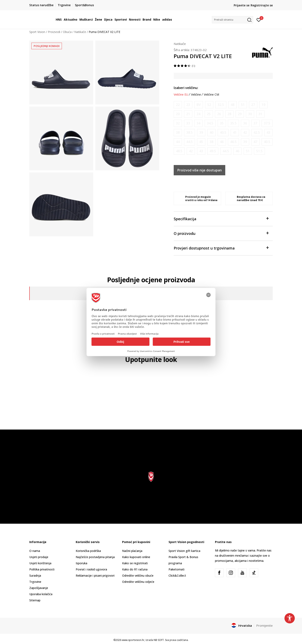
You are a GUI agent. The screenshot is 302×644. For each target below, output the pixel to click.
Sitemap (35, 600)
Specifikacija (221, 218)
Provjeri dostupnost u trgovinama (221, 248)
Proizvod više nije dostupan (200, 170)
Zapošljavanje (39, 588)
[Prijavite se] (259, 20)
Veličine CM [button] (211, 95)
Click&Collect (177, 576)
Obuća (67, 32)
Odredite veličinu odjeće (138, 582)
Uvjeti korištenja (40, 563)
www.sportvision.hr (133, 640)
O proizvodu (221, 233)
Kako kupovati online (136, 557)
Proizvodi (54, 32)
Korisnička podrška (88, 551)
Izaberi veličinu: (186, 88)
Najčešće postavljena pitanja (95, 557)
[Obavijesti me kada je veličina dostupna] (178, 105)
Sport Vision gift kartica (184, 551)
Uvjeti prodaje (39, 557)
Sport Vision (37, 32)
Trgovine (35, 582)
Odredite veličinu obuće (138, 576)
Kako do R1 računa (135, 569)
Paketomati (176, 569)
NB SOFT (159, 640)
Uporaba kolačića (41, 594)
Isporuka (81, 563)
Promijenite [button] (264, 625)
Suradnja (35, 576)
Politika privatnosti (42, 569)
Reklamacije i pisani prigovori (95, 576)
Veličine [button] (196, 95)
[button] (232, 20)
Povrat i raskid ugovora (91, 569)
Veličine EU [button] (181, 95)
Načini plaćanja (132, 551)
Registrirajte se (262, 5)
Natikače (80, 32)
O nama (35, 551)
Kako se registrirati (135, 563)
